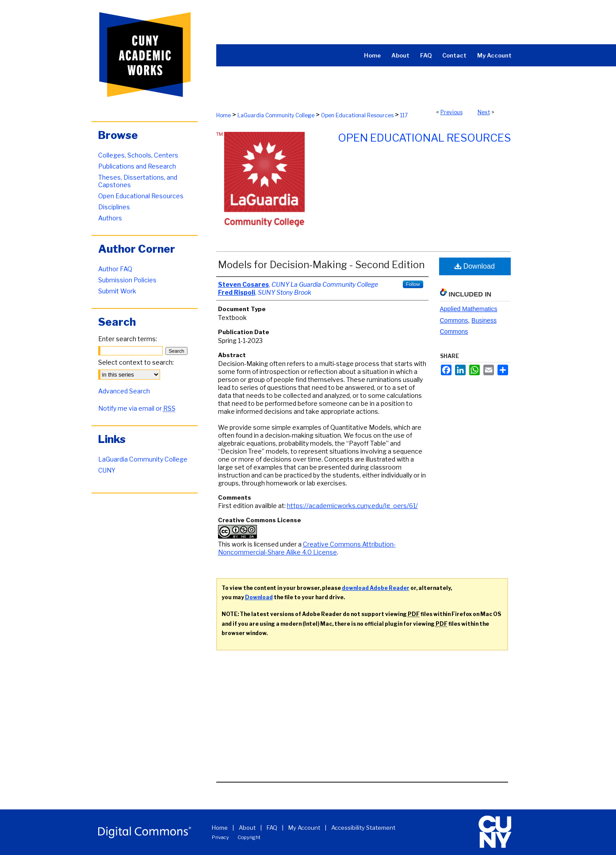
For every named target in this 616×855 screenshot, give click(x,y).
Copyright (249, 837)
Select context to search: (136, 362)
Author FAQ (115, 269)
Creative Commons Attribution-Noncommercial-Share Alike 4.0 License (307, 548)
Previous (451, 112)
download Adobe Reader (376, 588)
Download (475, 266)
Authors (110, 218)
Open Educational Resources (357, 115)
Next (484, 112)
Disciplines (114, 207)
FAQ (272, 828)
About (247, 828)
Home (224, 115)
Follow (413, 284)
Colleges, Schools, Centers (138, 155)
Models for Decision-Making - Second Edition (321, 265)
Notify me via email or (137, 408)
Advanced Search (124, 391)
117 (404, 115)
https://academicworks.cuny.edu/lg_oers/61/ (352, 506)
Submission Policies (127, 280)
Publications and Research (137, 166)
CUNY (107, 470)
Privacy (220, 837)
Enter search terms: (128, 339)
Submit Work (117, 291)
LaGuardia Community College (276, 115)
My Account (304, 828)
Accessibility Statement (363, 828)
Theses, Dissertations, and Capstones (138, 181)
